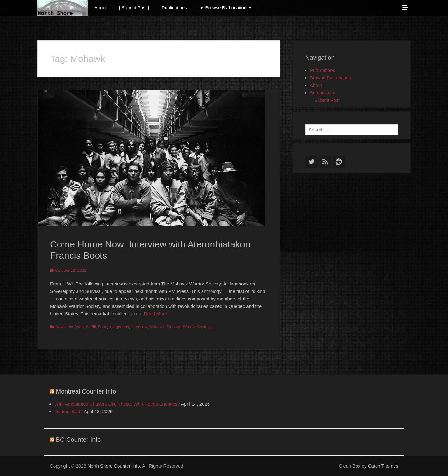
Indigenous (119, 327)
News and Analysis (72, 327)
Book (102, 327)
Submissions (323, 93)
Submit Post (327, 100)
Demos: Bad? (69, 411)
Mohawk (157, 327)
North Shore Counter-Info (114, 466)
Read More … (159, 314)
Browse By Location (331, 78)
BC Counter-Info (79, 440)
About (101, 8)
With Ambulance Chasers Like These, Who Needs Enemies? (117, 404)
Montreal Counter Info (86, 391)
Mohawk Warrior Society (189, 327)
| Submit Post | (134, 8)
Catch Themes (383, 466)
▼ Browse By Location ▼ (226, 8)
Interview (139, 327)
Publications (174, 8)
